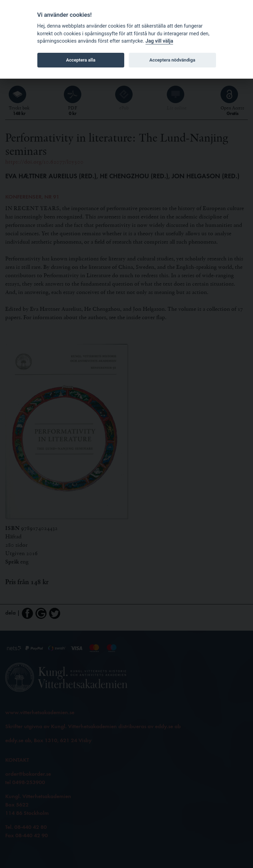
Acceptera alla (81, 60)
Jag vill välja (159, 41)
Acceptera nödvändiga (172, 60)
